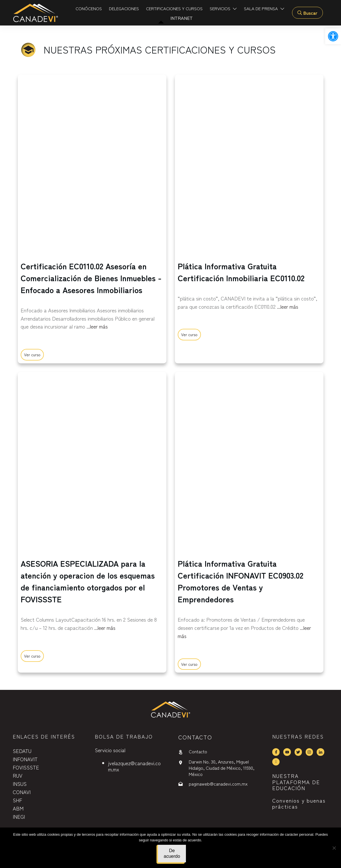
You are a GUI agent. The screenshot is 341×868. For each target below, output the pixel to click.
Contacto (198, 751)
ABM (18, 808)
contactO (195, 737)
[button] (333, 36)
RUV (18, 775)
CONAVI (22, 792)
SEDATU (22, 751)
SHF (17, 800)
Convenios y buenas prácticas (299, 803)
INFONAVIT (25, 759)
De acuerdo (172, 853)
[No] (334, 848)
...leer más (97, 326)
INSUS (20, 784)
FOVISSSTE (26, 767)
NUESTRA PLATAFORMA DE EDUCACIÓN (296, 782)
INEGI (19, 816)
